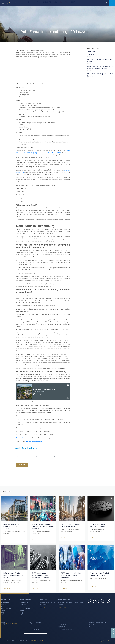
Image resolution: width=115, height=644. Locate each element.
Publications (64, 2)
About (56, 2)
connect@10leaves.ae (11, 623)
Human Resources (6, 608)
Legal (2, 614)
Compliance (4, 604)
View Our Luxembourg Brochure (35, 441)
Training (3, 610)
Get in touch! (20, 438)
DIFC (33, 2)
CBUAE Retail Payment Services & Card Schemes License (43, 526)
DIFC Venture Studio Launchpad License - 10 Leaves (13, 575)
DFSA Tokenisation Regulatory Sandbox (98, 525)
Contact (74, 2)
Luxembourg (47, 2)
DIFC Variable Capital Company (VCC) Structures (12, 526)
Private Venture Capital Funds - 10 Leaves (99, 574)
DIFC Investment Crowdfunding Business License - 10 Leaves (42, 575)
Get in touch (42, 607)
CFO (2, 606)
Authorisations (5, 602)
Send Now (22, 465)
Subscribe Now (62, 607)
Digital (2, 612)
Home (27, 2)
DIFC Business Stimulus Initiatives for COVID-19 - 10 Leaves (71, 575)
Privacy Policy (42, 640)
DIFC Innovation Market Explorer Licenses (71, 525)
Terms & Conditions (33, 640)
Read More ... (7, 540)
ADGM (39, 2)
